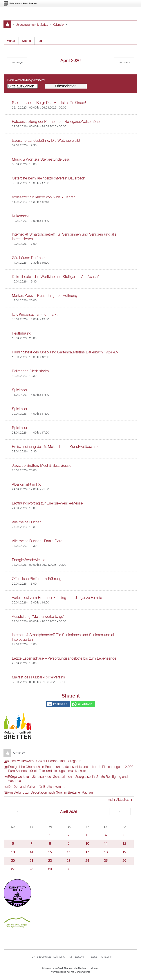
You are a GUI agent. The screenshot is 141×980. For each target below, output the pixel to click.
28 (31, 869)
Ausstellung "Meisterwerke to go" (38, 617)
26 (124, 861)
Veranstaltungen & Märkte (32, 25)
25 (106, 861)
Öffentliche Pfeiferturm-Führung (37, 579)
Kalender (58, 25)
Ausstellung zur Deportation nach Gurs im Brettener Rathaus (51, 793)
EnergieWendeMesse (29, 560)
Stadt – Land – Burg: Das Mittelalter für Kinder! (49, 103)
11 (106, 844)
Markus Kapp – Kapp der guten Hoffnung (45, 296)
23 (68, 861)
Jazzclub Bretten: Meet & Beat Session (43, 466)
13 (13, 852)
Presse (93, 957)
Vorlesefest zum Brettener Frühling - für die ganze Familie (57, 598)
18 (106, 852)
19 (124, 852)
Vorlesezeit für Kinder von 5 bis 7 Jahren (44, 197)
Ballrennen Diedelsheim (30, 371)
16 (68, 852)
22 (50, 861)
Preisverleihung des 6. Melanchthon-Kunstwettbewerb (55, 447)
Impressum (76, 957)
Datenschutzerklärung (48, 957)
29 (50, 869)
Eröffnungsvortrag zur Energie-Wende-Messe (47, 503)
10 (87, 844)
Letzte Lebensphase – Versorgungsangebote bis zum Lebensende (64, 658)
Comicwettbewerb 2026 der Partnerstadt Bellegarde (45, 761)
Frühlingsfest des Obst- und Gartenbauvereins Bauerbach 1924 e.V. (65, 352)
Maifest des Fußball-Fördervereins (38, 677)
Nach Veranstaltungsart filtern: (26, 80)
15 (50, 852)
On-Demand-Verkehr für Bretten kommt (36, 787)
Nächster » (124, 62)
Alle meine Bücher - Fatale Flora (37, 541)
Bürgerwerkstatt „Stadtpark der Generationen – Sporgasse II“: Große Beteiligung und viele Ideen (68, 779)
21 (31, 861)
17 (87, 852)
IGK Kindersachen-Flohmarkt (35, 315)
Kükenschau (22, 216)
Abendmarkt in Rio (27, 485)
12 (124, 844)
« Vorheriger (17, 62)
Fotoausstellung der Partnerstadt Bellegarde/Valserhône (56, 122)
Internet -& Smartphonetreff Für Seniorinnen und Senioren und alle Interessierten (64, 237)
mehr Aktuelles (119, 800)
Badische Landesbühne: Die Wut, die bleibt (46, 141)
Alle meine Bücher (26, 522)
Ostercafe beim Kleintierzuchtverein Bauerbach (49, 178)
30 (68, 869)
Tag (40, 41)
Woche (26, 41)
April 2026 (69, 812)
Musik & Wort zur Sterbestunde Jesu (41, 159)
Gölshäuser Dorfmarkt (29, 258)
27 (13, 869)
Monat (12, 40)
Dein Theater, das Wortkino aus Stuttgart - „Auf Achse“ (55, 277)
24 (87, 861)
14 (31, 852)
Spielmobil (20, 390)
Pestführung (22, 333)
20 (13, 861)
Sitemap (107, 957)
